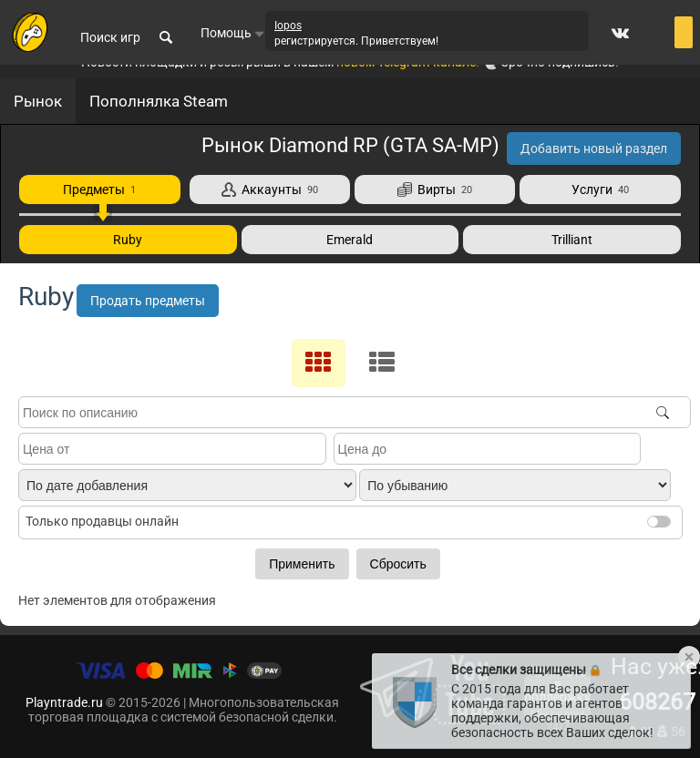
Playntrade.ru (64, 702)
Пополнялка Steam (159, 101)
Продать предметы (148, 301)
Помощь (233, 33)
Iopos (288, 26)
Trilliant (572, 240)
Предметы (99, 189)
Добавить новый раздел (594, 149)
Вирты (435, 189)
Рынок (38, 101)
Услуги (600, 189)
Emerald (350, 240)
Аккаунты (270, 189)
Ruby (128, 240)
